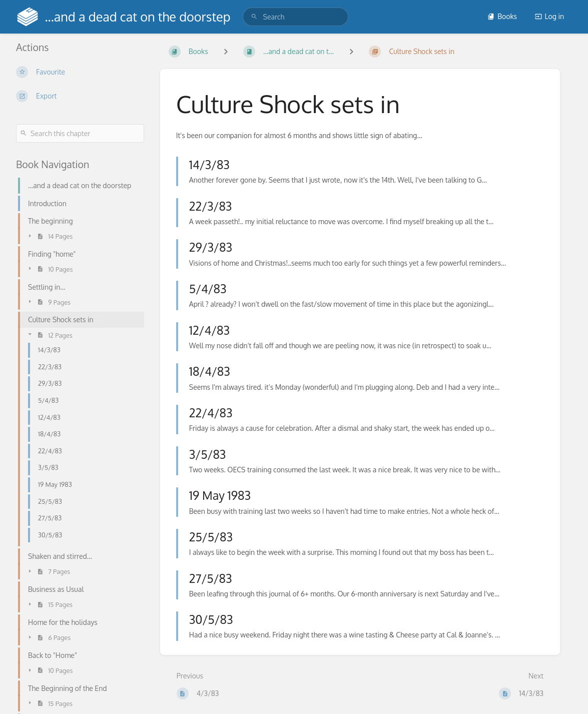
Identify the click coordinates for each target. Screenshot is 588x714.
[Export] (80, 96)
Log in (549, 16)
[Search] (254, 17)
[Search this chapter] (80, 133)
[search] (296, 17)
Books (502, 16)
